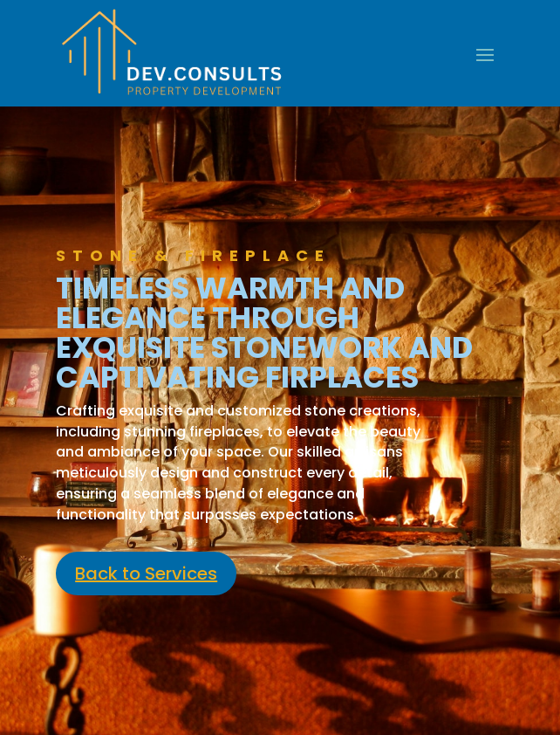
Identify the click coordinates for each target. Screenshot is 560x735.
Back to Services (146, 574)
